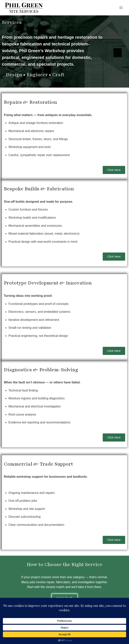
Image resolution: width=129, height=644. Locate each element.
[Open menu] (121, 8)
